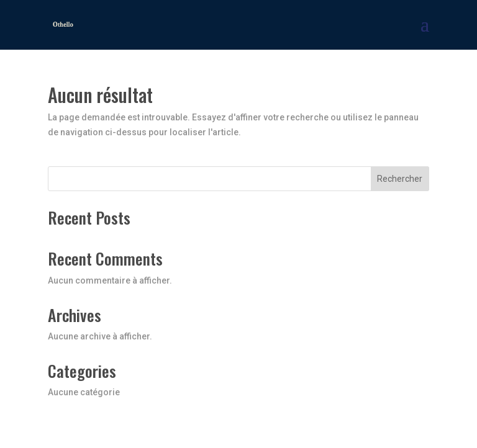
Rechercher (400, 179)
